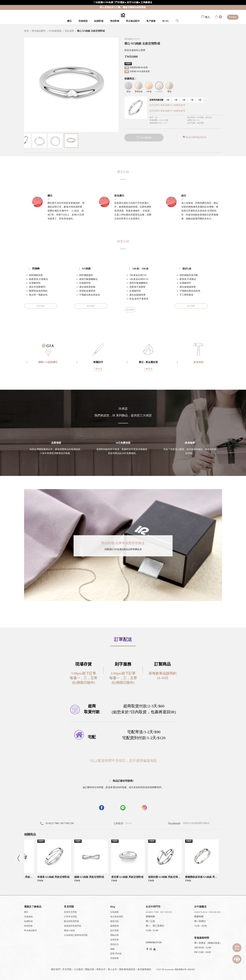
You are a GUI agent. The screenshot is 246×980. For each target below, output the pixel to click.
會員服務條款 (144, 969)
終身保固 (198, 362)
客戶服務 (151, 21)
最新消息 (115, 921)
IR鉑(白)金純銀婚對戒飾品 (189, 823)
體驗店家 (115, 935)
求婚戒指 (83, 21)
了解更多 (98, 369)
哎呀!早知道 (116, 954)
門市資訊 (233, 17)
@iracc (129, 823)
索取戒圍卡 (166, 105)
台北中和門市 (153, 907)
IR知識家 (115, 912)
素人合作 (112, 969)
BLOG (165, 21)
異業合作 (101, 969)
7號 (192, 100)
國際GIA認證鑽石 (48, 362)
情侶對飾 (115, 21)
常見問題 (67, 969)
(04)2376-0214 (201, 912)
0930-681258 (214, 912)
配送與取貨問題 (72, 921)
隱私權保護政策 (127, 969)
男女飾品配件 (133, 21)
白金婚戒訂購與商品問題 (76, 935)
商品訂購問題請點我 (194, 137)
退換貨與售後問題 (73, 926)
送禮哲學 (115, 940)
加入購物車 (144, 138)
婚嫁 (112, 949)
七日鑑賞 (78, 969)
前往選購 (41, 306)
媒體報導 (115, 926)
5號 (176, 100)
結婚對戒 (99, 21)
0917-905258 (166, 912)
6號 (184, 100)
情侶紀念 (115, 944)
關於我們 (56, 969)
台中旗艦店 (200, 907)
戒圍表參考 (180, 105)
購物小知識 (69, 930)
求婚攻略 (115, 958)
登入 (206, 17)
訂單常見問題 (70, 917)
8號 (200, 100)
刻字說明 (154, 105)
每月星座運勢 (117, 917)
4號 (168, 100)
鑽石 (69, 21)
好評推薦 (115, 930)
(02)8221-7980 (152, 912)
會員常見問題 (70, 912)
